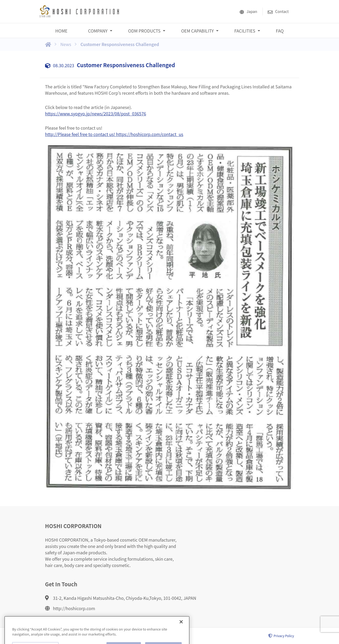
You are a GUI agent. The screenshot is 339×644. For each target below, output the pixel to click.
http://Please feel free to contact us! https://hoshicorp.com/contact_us (114, 134)
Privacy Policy (281, 636)
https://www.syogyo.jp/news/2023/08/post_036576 (96, 114)
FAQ (280, 31)
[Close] (181, 627)
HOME (61, 31)
